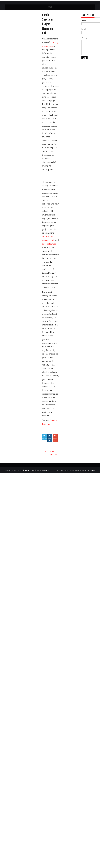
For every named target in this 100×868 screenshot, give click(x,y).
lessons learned (49, 244)
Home (56, 452)
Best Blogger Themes (88, 470)
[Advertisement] (68, 176)
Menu (50, 7)
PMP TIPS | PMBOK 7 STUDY (26, 470)
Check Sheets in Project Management (48, 24)
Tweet (45, 437)
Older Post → (54, 455)
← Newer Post (48, 452)
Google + (55, 438)
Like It (50, 438)
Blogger (47, 470)
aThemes (66, 470)
